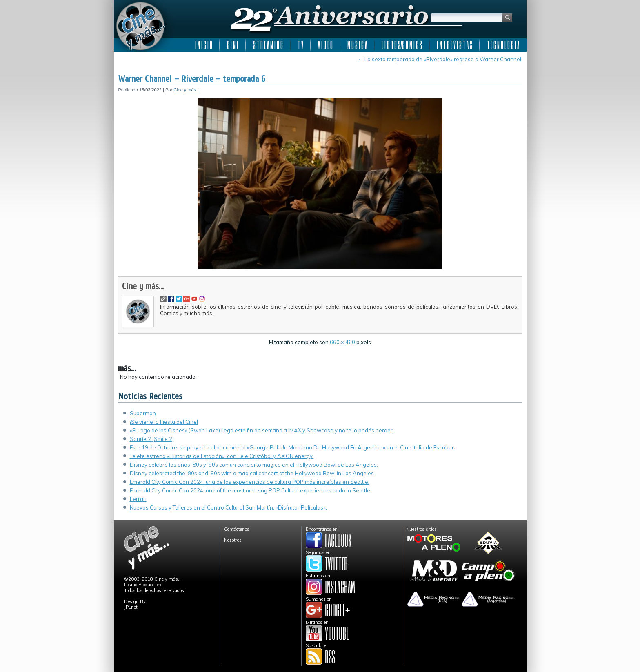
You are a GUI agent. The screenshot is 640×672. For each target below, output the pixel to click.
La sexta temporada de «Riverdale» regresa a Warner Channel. (440, 59)
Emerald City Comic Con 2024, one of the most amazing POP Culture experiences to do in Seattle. (251, 490)
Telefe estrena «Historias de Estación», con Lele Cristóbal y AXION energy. (222, 456)
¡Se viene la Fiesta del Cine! (164, 422)
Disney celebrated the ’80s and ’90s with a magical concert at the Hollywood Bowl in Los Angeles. (252, 473)
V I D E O (325, 45)
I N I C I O (204, 45)
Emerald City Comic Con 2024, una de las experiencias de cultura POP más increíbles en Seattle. (250, 482)
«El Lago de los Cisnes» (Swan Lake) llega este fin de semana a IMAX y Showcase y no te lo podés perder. (262, 430)
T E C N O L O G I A (503, 45)
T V (300, 45)
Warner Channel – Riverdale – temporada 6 (192, 79)
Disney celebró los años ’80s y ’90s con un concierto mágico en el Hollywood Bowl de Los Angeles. (254, 465)
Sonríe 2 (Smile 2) (152, 439)
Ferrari (138, 499)
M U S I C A (357, 45)
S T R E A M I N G (268, 45)
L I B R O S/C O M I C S (402, 45)
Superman (143, 413)
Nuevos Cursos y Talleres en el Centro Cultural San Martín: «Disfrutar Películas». (228, 507)
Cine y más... (187, 90)
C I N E (233, 45)
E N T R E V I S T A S (454, 45)
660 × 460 (342, 342)
